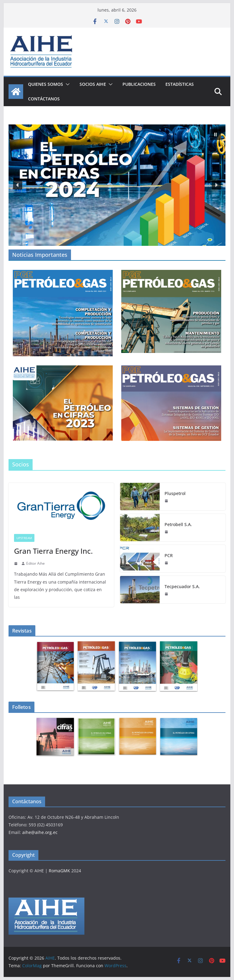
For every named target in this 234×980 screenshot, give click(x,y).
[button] (66, 84)
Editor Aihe (35, 563)
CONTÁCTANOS (44, 99)
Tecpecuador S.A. (182, 586)
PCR (169, 555)
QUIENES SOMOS (46, 84)
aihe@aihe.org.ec (40, 832)
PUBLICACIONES (139, 84)
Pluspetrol (175, 493)
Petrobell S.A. (178, 524)
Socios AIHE (93, 84)
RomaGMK (59, 871)
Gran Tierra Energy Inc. (53, 551)
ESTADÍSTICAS (180, 84)
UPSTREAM (24, 538)
